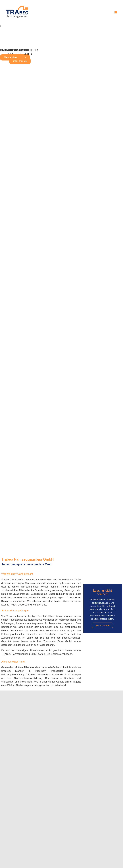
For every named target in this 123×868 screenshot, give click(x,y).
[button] (116, 12)
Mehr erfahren (20, 61)
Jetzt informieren (102, 625)
